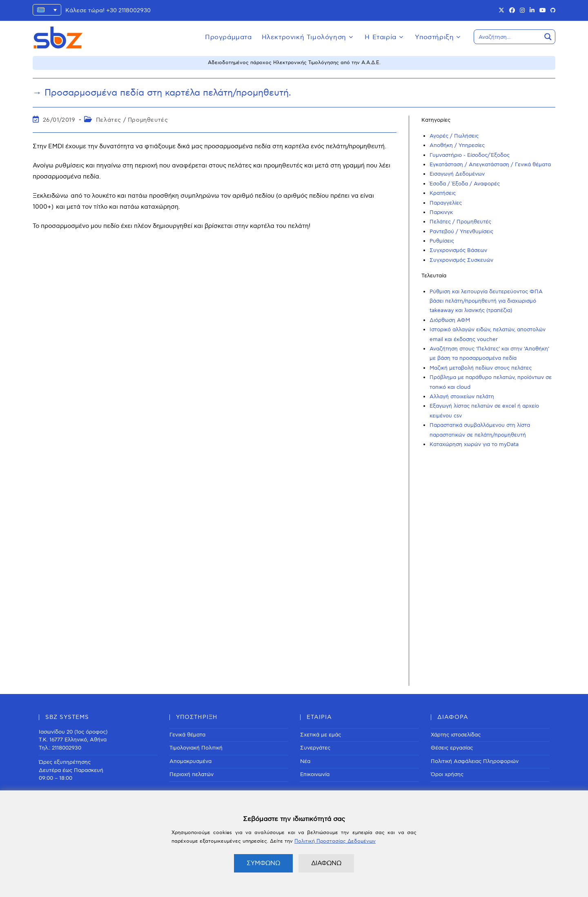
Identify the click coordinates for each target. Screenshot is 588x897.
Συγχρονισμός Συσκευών (461, 260)
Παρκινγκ (441, 212)
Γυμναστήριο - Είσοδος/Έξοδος (470, 155)
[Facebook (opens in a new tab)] (512, 11)
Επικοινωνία (315, 774)
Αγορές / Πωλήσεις (454, 136)
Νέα (305, 761)
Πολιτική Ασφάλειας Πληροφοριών (475, 761)
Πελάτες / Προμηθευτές (132, 120)
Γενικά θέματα (187, 735)
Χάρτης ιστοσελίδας (456, 735)
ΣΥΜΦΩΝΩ (263, 863)
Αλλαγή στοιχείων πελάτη (462, 397)
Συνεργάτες (315, 748)
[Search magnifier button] (548, 37)
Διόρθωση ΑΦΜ (450, 320)
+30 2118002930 (128, 10)
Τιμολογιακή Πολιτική (196, 748)
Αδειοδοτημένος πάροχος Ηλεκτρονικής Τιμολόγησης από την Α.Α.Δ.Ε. (294, 63)
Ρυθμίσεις (442, 241)
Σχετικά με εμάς (321, 735)
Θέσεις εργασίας (452, 748)
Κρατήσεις (443, 193)
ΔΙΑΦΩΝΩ (326, 863)
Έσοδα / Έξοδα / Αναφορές (465, 184)
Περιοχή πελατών (192, 774)
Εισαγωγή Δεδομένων (457, 174)
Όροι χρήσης (447, 774)
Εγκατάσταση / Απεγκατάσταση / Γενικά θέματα (490, 165)
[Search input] (508, 37)
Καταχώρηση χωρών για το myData (474, 444)
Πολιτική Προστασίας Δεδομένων (335, 841)
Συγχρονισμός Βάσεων (458, 250)
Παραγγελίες (446, 203)
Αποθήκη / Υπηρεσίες (457, 145)
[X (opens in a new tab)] (501, 11)
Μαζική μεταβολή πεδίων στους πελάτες (481, 368)
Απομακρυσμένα (190, 761)
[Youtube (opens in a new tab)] (543, 11)
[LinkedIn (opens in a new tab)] (532, 11)
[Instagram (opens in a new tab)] (522, 11)
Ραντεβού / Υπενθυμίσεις (461, 232)
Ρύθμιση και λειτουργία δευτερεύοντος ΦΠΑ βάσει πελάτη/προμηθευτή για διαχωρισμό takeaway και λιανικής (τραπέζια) (486, 301)
